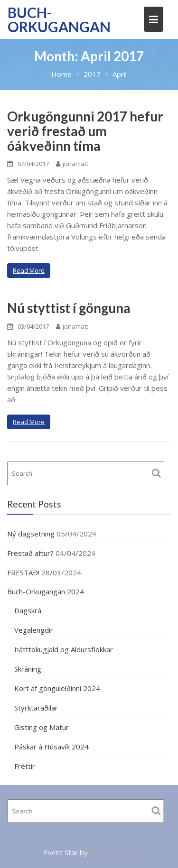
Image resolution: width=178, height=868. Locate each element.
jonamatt (72, 164)
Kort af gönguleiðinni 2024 (57, 688)
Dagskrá (28, 610)
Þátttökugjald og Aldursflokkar (64, 649)
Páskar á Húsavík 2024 (52, 747)
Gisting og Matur (42, 727)
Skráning (28, 669)
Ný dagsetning (31, 534)
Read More (29, 270)
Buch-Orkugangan (59, 19)
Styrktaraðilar (36, 708)
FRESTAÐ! (23, 573)
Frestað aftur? (30, 553)
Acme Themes (113, 852)
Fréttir (25, 766)
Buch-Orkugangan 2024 (46, 591)
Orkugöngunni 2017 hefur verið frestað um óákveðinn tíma (85, 131)
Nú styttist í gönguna (69, 308)
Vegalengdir (34, 630)
